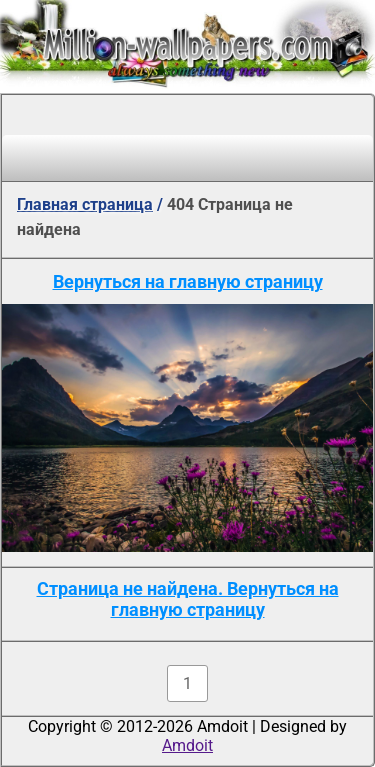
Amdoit (187, 745)
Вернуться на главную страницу (188, 281)
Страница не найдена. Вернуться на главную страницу (188, 599)
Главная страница (85, 204)
